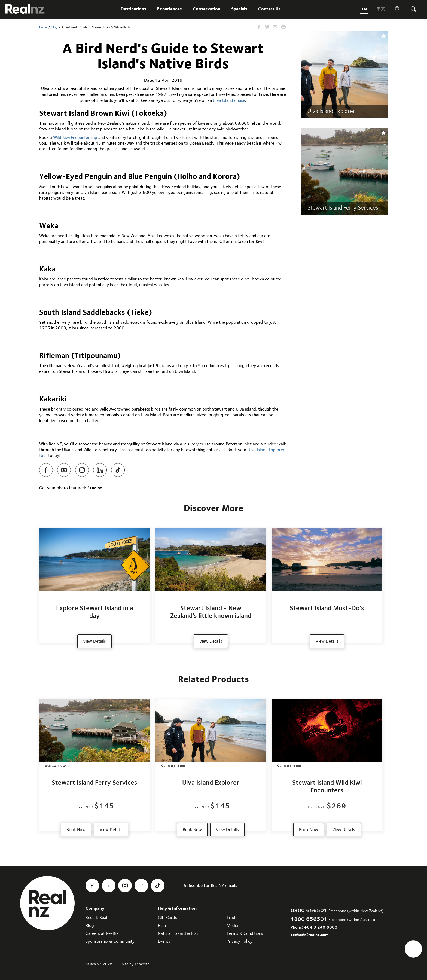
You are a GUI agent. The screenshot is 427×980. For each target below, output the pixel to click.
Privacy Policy (240, 941)
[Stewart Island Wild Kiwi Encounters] (327, 765)
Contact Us (269, 9)
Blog (54, 27)
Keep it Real (96, 918)
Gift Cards (167, 918)
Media (232, 925)
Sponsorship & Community (110, 941)
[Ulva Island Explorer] (211, 765)
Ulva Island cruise (229, 100)
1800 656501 (309, 919)
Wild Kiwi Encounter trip (75, 137)
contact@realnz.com (309, 934)
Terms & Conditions (245, 933)
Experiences (170, 9)
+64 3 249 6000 (321, 927)
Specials (239, 9)
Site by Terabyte (136, 964)
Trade (232, 918)
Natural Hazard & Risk (178, 933)
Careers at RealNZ (102, 933)
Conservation (207, 9)
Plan (162, 925)
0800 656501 (309, 910)
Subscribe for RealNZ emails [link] (211, 885)
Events (164, 941)
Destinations (133, 9)
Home (43, 27)
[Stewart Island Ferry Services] (95, 765)
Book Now (76, 830)
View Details (111, 830)
